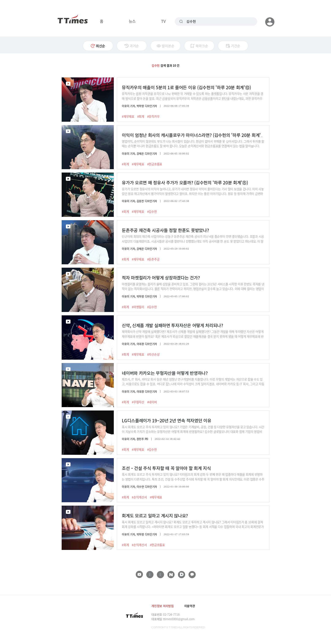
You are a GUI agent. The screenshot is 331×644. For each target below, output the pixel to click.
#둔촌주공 (153, 259)
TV (163, 21)
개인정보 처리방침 (162, 606)
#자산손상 (153, 354)
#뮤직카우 (153, 116)
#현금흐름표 (155, 164)
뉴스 (132, 21)
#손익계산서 (139, 497)
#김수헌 (152, 212)
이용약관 (190, 606)
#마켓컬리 (138, 307)
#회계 (141, 116)
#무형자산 (138, 402)
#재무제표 (128, 116)
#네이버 (152, 402)
